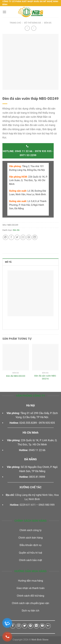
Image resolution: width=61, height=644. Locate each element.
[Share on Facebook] (11, 237)
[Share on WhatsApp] (5, 237)
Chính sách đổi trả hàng (31, 596)
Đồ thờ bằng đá (33, 23)
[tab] (30, 262)
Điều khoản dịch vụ (30, 545)
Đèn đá (48, 23)
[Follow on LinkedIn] (36, 626)
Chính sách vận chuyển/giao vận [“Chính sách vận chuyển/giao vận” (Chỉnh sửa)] (30, 603)
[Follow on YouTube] (42, 626)
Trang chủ (15, 23)
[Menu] (4, 12)
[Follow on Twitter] (25, 626)
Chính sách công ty (30, 530)
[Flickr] (48, 626)
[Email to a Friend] (23, 237)
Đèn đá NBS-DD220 (16, 376)
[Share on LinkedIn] (35, 237)
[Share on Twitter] (17, 237)
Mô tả (8, 262)
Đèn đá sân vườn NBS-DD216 (45, 377)
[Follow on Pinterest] (30, 626)
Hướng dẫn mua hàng (31, 581)
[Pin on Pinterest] (29, 237)
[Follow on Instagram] (19, 626)
